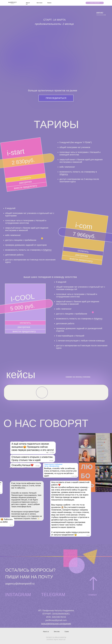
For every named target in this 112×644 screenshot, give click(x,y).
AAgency (64, 174)
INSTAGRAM (18, 595)
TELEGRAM (53, 595)
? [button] (42, 238)
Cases (49, 3)
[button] (42, 392)
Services (40, 3)
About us (46, 632)
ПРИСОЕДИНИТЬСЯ (56, 98)
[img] (101, 15)
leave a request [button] (95, 3)
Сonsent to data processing (56, 637)
